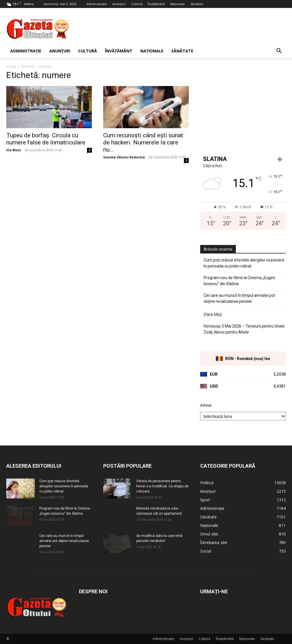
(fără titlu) (213, 314)
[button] (279, 51)
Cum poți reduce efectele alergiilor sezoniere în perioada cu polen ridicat (244, 263)
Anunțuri (119, 4)
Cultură (137, 4)
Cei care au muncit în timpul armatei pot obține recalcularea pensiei (239, 298)
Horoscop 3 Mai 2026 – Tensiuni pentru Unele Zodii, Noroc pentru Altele (244, 329)
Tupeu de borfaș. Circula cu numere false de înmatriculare (46, 139)
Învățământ (156, 4)
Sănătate (197, 4)
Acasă (11, 67)
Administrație (97, 4)
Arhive (206, 405)
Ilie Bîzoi (14, 150)
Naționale (178, 4)
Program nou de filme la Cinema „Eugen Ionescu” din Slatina (239, 281)
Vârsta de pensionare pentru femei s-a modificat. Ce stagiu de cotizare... (162, 486)
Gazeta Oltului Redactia (124, 157)
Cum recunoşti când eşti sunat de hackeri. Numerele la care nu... (143, 142)
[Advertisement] (182, 29)
